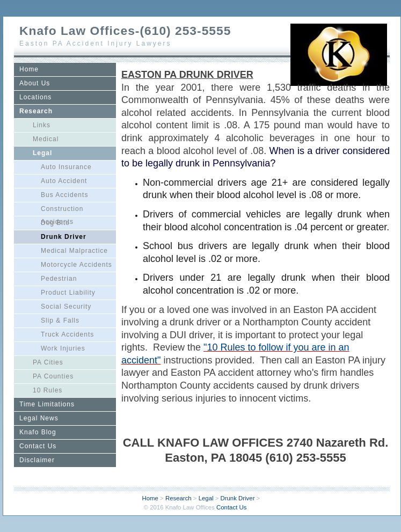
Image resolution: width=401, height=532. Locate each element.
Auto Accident (64, 181)
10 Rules (48, 390)
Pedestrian (59, 279)
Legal (42, 153)
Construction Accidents (62, 210)
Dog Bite (55, 223)
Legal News (39, 418)
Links (42, 125)
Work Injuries (63, 348)
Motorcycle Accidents (76, 265)
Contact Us (38, 446)
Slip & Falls (60, 320)
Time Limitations (47, 404)
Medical (46, 139)
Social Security (66, 307)
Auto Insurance (66, 167)
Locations (35, 97)
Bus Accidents (64, 195)
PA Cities (48, 362)
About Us (35, 83)
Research (36, 111)
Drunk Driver (64, 237)
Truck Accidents (67, 334)
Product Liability (68, 293)
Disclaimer (37, 460)
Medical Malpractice (74, 251)
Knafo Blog (38, 432)
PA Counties (53, 376)
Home (29, 69)
